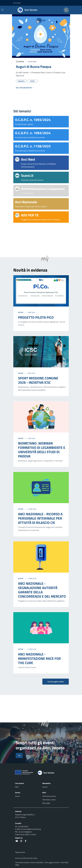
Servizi (17, 796)
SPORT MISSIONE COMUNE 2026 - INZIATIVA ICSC (38, 380)
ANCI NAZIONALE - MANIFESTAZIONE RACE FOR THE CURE (39, 658)
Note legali (46, 803)
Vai (19, 755)
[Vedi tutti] (25, 89)
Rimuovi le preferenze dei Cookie (26, 858)
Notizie (21, 312)
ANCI (17, 787)
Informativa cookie (49, 800)
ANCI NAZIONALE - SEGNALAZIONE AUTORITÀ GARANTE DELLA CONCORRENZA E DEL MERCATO (42, 590)
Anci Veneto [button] (17, 3)
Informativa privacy (49, 796)
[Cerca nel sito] (66, 10)
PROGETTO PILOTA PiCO (36, 317)
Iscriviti (45, 787)
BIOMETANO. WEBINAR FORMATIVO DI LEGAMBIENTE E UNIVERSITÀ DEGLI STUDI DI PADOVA (42, 450)
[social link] (17, 841)
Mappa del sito (20, 852)
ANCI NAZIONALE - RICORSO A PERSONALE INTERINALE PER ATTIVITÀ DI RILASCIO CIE (40, 518)
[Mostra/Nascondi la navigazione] (2, 10)
